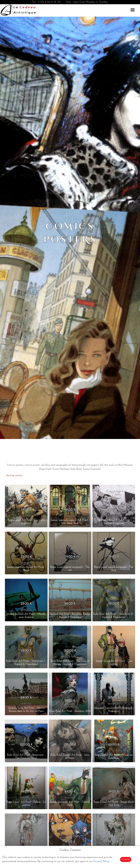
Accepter (126, 859)
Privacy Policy (101, 861)
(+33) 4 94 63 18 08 (49, 2)
